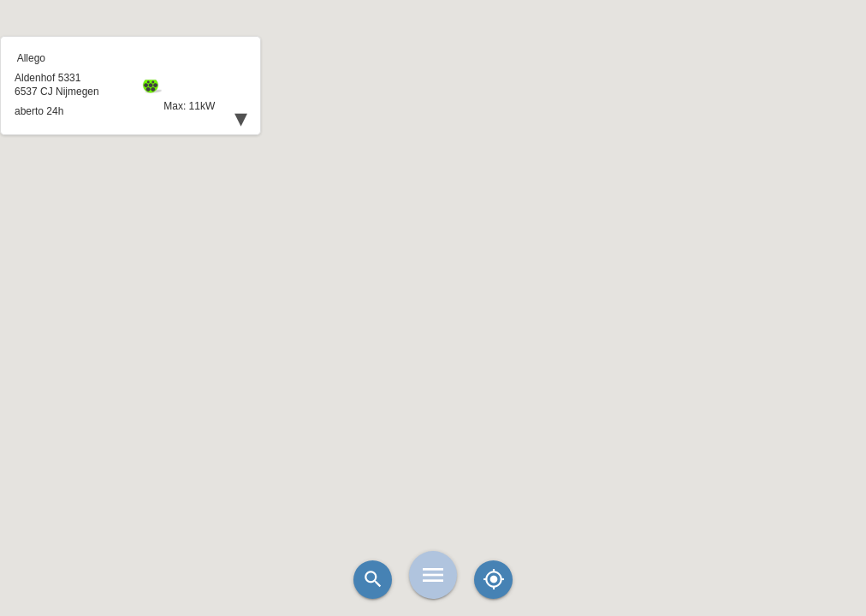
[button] (433, 265)
